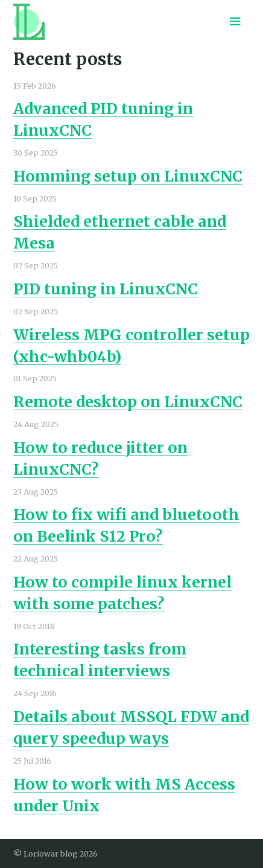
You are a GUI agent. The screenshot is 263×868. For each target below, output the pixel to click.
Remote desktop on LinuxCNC (128, 402)
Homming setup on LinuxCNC (128, 176)
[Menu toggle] (235, 22)
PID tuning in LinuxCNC (106, 289)
